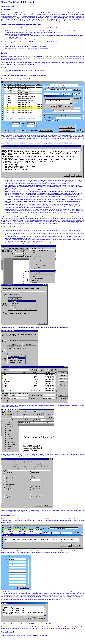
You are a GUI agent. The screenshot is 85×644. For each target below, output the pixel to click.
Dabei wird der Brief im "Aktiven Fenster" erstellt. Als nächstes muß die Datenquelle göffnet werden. (35, 327)
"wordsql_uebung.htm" (40, 635)
